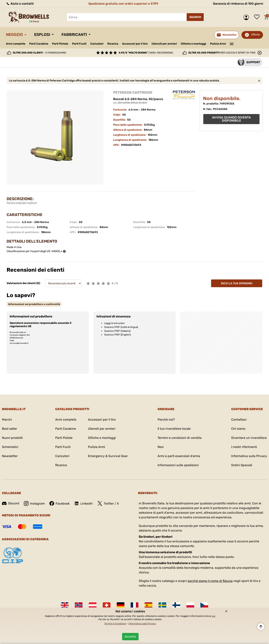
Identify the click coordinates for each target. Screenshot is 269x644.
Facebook (59, 503)
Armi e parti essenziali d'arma (179, 456)
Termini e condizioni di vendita (180, 438)
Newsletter (10, 456)
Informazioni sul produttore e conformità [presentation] (34, 304)
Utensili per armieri (164, 44)
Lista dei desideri (258, 17)
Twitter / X (108, 503)
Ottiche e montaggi (194, 44)
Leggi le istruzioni (114, 323)
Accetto (130, 637)
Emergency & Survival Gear (108, 456)
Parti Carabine (39, 44)
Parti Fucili (79, 44)
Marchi (7, 420)
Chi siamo (238, 429)
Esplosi (42, 35)
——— (232, 43)
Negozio (14, 35)
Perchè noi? (166, 420)
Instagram (34, 503)
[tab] (34, 304)
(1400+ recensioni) (146, 53)
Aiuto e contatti (20, 4)
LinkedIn (84, 503)
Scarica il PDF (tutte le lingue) (121, 327)
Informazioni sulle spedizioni (178, 465)
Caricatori (97, 44)
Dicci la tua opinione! (237, 283)
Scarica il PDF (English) (118, 335)
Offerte (256, 35)
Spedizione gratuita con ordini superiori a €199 (123, 4)
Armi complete (16, 44)
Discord (11, 503)
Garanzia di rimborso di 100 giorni (238, 4)
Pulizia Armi (218, 44)
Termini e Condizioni (115, 624)
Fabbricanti (74, 35)
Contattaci (239, 420)
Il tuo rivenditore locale (174, 429)
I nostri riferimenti (244, 447)
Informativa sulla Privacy (249, 456)
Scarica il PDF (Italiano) (117, 331)
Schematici (10, 447)
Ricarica (113, 44)
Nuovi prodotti (12, 438)
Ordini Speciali (242, 465)
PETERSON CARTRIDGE (133, 92)
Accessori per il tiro (135, 44)
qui (213, 616)
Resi (161, 447)
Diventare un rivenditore (249, 438)
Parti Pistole (60, 44)
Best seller (9, 429)
